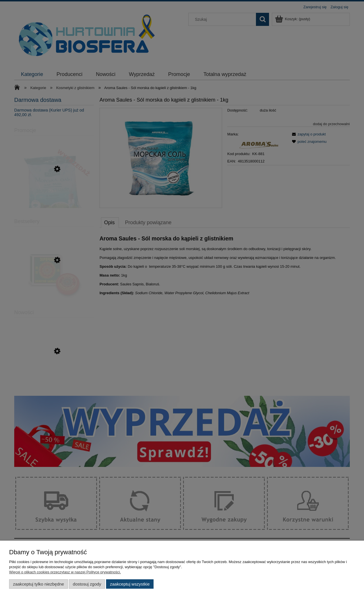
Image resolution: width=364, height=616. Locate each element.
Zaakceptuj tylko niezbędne (39, 584)
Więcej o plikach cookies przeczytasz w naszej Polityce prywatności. (65, 572)
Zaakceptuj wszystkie (130, 584)
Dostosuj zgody (87, 584)
